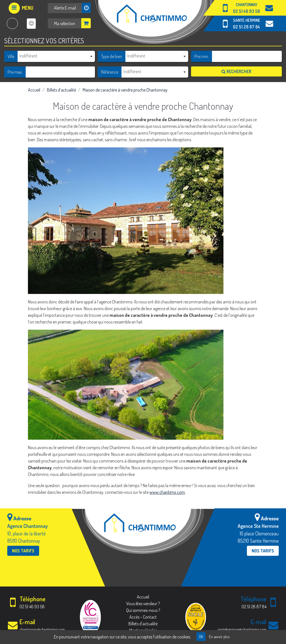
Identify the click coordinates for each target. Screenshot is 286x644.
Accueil (34, 90)
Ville (11, 56)
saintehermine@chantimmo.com (242, 629)
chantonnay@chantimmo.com (42, 629)
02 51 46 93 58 (246, 11)
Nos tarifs (23, 551)
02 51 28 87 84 (246, 27)
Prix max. (15, 72)
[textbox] (56, 56)
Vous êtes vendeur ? (143, 604)
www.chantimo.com (167, 492)
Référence (110, 72)
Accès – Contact (143, 617)
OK (201, 637)
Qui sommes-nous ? (143, 610)
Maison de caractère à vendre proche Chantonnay (125, 90)
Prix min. (202, 56)
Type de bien (112, 56)
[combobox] (56, 56)
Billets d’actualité (61, 90)
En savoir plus (219, 637)
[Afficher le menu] (21, 8)
